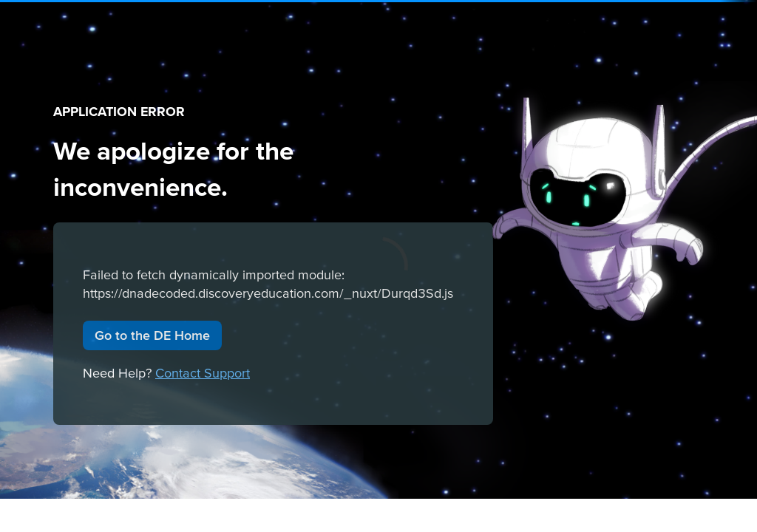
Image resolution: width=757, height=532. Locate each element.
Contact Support (203, 373)
